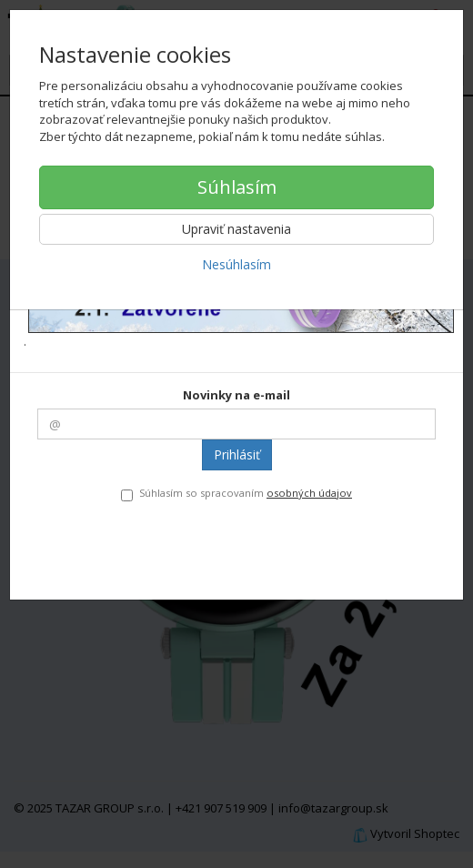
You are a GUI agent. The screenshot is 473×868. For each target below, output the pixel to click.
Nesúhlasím (236, 264)
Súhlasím (237, 187)
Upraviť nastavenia (236, 229)
